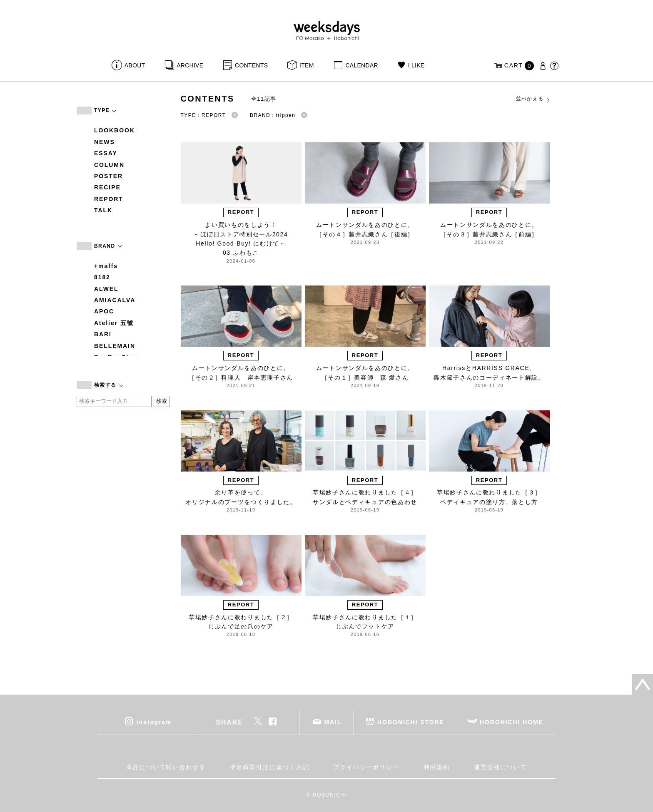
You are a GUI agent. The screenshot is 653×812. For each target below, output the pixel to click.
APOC (104, 311)
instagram (154, 722)
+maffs (106, 266)
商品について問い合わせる (166, 767)
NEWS (105, 142)
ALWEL (106, 289)
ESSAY (106, 153)
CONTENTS (251, 65)
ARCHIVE (190, 65)
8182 (102, 277)
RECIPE (107, 187)
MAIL (333, 722)
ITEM (307, 65)
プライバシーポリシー (366, 767)
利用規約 (437, 767)
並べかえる (533, 99)
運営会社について (500, 767)
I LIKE (416, 65)
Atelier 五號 (114, 323)
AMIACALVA (115, 300)
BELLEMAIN (115, 346)
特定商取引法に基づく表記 (269, 767)
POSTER (108, 176)
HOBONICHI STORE (411, 722)
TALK (103, 210)
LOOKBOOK (115, 130)
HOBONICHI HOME (512, 722)
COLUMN (109, 165)
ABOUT (135, 65)
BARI (103, 334)
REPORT (109, 199)
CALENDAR (361, 65)
